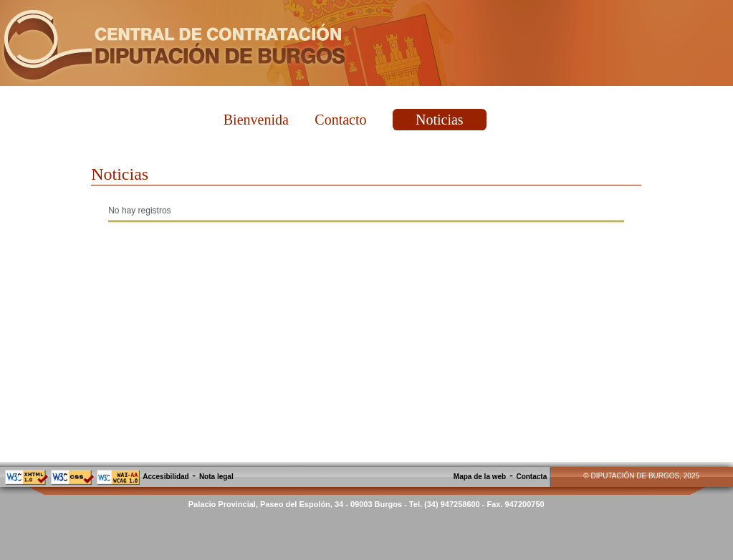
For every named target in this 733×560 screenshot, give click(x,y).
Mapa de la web (480, 477)
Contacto (340, 120)
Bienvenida (256, 120)
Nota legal (216, 477)
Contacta (531, 477)
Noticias (440, 120)
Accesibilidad (166, 477)
